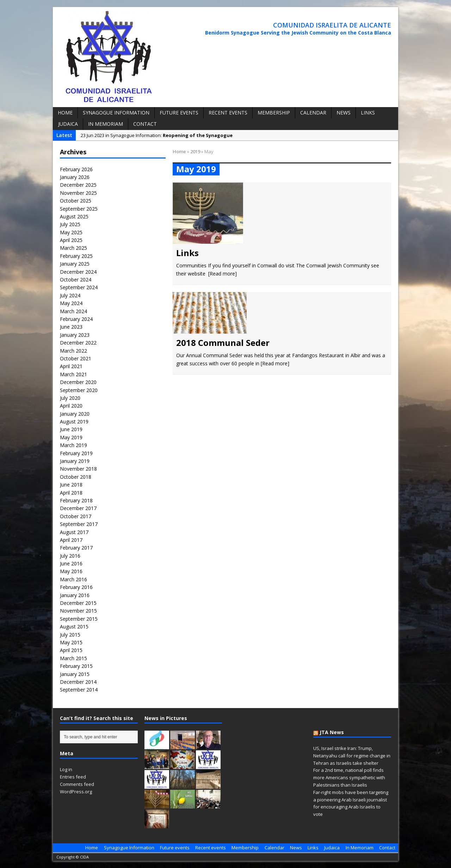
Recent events (228, 113)
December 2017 (78, 508)
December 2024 (78, 272)
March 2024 (73, 311)
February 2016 (76, 587)
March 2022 (73, 351)
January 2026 (75, 177)
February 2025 (76, 256)
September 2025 (79, 209)
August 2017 (74, 532)
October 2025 (76, 201)
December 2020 (78, 382)
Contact (145, 124)
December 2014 (78, 682)
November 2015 (78, 611)
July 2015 (70, 635)
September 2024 (79, 287)
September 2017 (79, 524)
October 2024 (76, 280)
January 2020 (75, 414)
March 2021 (73, 374)
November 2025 (78, 193)
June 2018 (71, 485)
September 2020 (79, 390)
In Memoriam (106, 124)
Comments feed (77, 784)
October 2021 (76, 358)
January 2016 (75, 595)
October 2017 (76, 516)
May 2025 (71, 232)
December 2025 (78, 185)
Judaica (68, 124)
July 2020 (70, 398)
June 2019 (71, 429)
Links (368, 113)
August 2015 (74, 627)
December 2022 (78, 343)
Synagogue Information (116, 113)
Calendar (313, 113)
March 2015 (73, 658)
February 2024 (76, 319)
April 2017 (71, 540)
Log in (66, 769)
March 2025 (73, 248)
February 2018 (76, 500)
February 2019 (76, 453)
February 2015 (76, 666)
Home (65, 113)
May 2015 (71, 642)
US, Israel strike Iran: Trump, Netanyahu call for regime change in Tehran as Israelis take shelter (352, 756)
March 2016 (73, 579)
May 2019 (71, 437)
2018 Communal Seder (223, 343)
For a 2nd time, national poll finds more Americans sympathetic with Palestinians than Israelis (349, 777)
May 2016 (71, 571)
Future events (179, 113)
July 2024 (70, 295)
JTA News (332, 732)
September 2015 (79, 619)
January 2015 (75, 674)
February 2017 (76, 548)
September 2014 (79, 690)
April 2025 (71, 240)
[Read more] (223, 274)
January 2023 (75, 335)
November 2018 (78, 469)
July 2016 (70, 556)
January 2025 (75, 264)
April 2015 (71, 650)
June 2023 (71, 327)
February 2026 (76, 169)
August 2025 (74, 216)
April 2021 (71, 366)
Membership (274, 113)
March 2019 (73, 445)
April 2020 (71, 406)
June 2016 (71, 563)
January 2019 (75, 461)
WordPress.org (76, 792)
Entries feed (73, 777)
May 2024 (71, 303)
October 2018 (76, 477)
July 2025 (70, 224)
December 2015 (78, 603)
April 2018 (71, 493)
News (344, 113)
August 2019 (74, 421)
